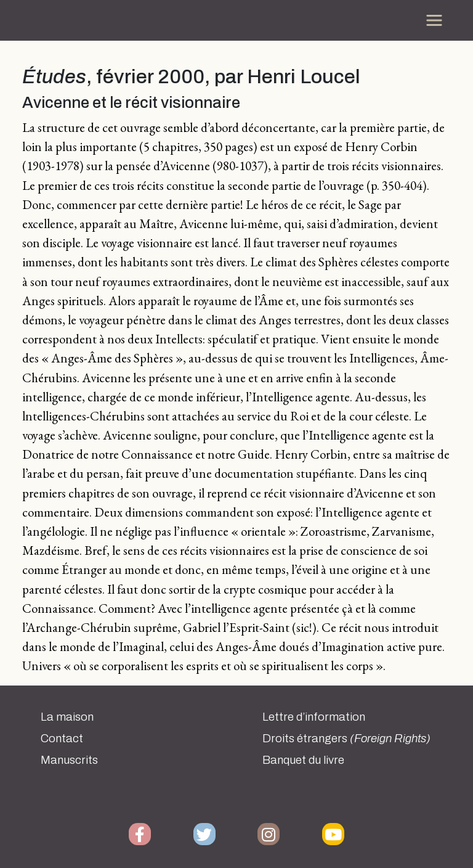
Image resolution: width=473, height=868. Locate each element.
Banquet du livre (303, 760)
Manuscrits (69, 760)
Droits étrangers (346, 739)
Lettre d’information (314, 717)
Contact (62, 739)
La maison (67, 717)
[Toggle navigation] (434, 20)
